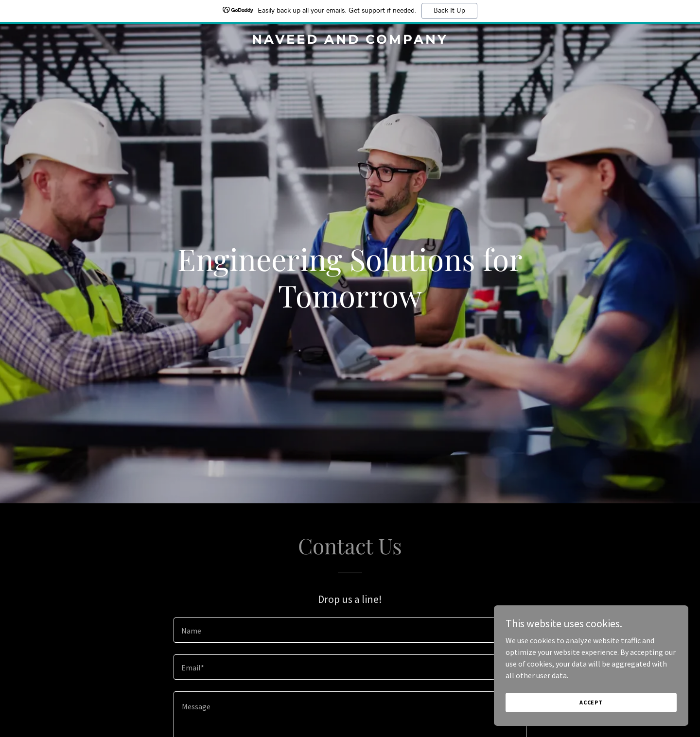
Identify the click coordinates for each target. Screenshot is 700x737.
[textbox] (350, 630)
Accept (591, 702)
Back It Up (449, 11)
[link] (350, 41)
